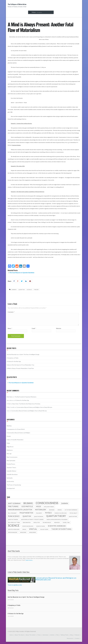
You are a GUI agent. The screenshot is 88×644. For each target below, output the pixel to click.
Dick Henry (10, 399)
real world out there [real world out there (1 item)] (14, 525)
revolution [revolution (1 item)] (37, 525)
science (29, 290)
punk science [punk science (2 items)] (14, 518)
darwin (14, 290)
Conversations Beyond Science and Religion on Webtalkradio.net (56, 581)
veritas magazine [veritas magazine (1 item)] (13, 535)
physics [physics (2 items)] (48, 515)
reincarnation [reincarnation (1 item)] (27, 525)
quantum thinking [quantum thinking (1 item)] (13, 522)
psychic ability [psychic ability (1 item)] (74, 515)
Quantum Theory (11, 470)
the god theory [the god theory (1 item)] (44, 532)
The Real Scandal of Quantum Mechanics (25, 399)
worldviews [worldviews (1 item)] (33, 535)
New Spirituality (11, 463)
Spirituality (10, 480)
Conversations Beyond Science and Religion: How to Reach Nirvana (34, 410)
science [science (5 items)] (14, 528)
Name (10, 331)
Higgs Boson (10, 449)
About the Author (31, 637)
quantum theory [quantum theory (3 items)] (56, 518)
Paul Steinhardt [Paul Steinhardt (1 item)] (12, 515)
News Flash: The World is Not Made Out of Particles (26, 406)
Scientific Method (11, 473)
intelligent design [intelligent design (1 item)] (49, 509)
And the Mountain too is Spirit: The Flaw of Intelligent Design (23, 357)
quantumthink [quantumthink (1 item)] (73, 519)
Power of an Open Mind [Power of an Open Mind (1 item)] (61, 515)
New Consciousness (12, 459)
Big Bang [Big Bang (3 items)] (28, 505)
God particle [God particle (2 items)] (27, 509)
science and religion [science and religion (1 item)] (28, 528)
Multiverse (10, 452)
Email (34, 331)
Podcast (77, 637)
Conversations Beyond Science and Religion (18, 435)
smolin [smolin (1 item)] (24, 532)
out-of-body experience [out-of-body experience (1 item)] (71, 512)
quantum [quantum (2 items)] (27, 518)
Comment (11, 312)
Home (11, 637)
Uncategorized (11, 491)
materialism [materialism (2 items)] (40, 512)
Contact (77, 641)
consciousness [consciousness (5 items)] (47, 505)
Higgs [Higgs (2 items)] (38, 509)
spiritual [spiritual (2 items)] (33, 531)
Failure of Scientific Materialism (15, 442)
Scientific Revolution (12, 477)
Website (59, 331)
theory (36, 290)
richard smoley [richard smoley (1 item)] (47, 525)
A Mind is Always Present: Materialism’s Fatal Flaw (20, 371)
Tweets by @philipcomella (15, 587)
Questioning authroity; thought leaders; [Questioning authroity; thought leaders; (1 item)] (32, 522)
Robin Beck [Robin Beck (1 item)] (57, 525)
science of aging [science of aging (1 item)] (41, 528)
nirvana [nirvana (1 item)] (60, 512)
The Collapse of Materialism (17, 5)
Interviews (45, 637)
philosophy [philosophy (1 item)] (39, 515)
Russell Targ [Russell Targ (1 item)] (66, 525)
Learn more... (29, 562)
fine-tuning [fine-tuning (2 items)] (13, 509)
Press (39, 637)
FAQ (57, 637)
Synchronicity (10, 484)
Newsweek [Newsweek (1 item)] (52, 512)
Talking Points (64, 637)
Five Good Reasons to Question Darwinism (22, 273)
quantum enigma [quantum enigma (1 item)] (39, 519)
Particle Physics (11, 466)
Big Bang (9, 428)
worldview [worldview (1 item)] (23, 535)
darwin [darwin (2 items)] (65, 506)
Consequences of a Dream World (16, 431)
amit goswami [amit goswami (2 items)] (14, 506)
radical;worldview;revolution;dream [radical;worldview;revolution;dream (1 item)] (57, 522)
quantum (22, 290)
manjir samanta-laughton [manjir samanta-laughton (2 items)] (20, 512)
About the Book (19, 637)
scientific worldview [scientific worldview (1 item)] (14, 532)
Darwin (9, 438)
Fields (8, 445)
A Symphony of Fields (13, 360)
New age (9, 456)
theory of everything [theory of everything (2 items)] (61, 531)
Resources (70, 641)
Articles (52, 637)
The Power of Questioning (14, 487)
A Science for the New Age (14, 364)
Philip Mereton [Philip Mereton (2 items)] (26, 515)
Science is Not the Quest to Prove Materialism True (20, 367)
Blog (71, 637)
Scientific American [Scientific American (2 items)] (57, 528)
